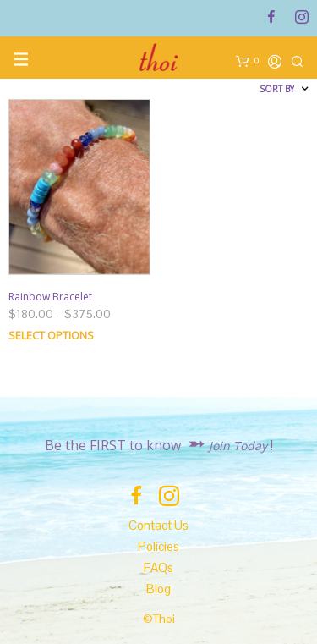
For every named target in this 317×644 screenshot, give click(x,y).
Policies (158, 546)
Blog (158, 589)
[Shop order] (235, 89)
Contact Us (158, 525)
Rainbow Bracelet (50, 297)
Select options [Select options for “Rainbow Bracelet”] (51, 335)
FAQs (158, 567)
